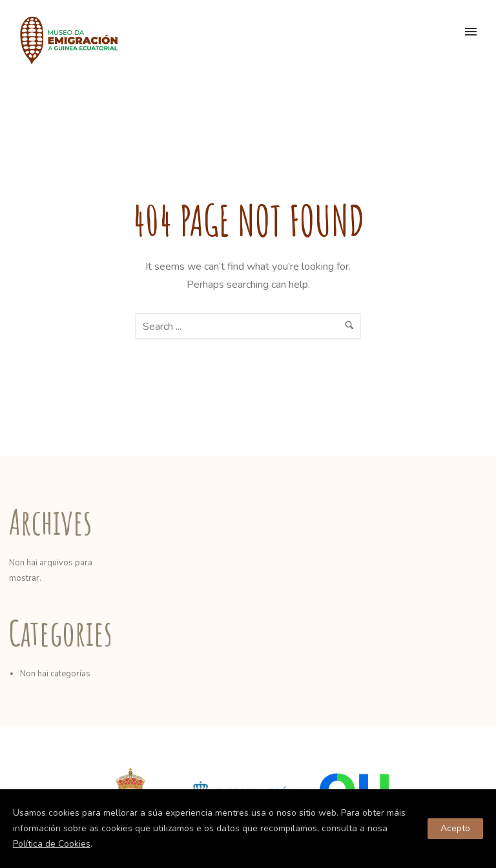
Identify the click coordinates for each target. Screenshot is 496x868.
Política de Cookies (52, 844)
